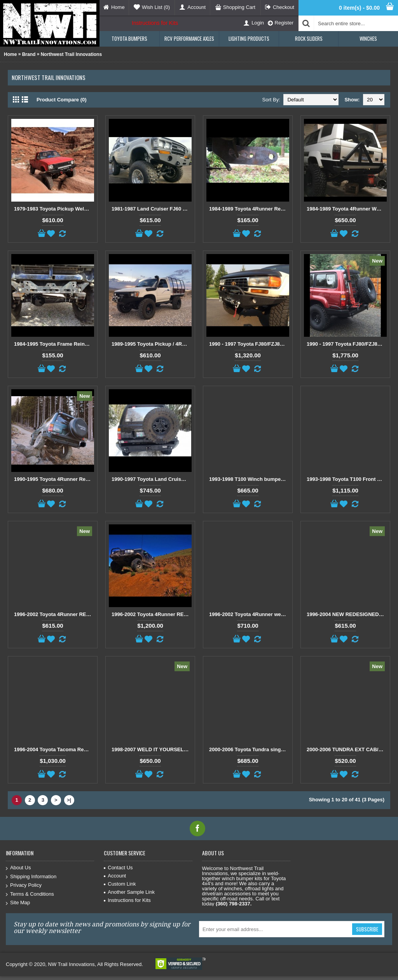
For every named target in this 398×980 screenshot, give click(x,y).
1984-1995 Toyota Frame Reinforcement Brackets (54, 344)
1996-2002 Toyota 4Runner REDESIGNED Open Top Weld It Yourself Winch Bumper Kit (54, 614)
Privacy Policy (24, 885)
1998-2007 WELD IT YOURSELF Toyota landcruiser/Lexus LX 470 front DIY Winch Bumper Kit (152, 749)
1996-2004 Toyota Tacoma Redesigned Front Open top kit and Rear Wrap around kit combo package (54, 749)
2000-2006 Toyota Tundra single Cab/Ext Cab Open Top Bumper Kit (249, 749)
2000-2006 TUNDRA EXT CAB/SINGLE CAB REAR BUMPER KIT (347, 749)
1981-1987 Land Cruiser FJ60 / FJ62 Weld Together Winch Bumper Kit (152, 209)
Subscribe (367, 929)
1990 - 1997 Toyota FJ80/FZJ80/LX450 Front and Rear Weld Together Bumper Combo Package (249, 344)
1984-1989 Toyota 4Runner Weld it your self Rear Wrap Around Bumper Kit (347, 209)
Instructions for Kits (155, 23)
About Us (18, 868)
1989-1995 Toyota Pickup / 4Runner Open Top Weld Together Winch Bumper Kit (152, 344)
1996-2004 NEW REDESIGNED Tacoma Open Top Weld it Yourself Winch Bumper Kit (347, 614)
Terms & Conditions (30, 894)
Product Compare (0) (62, 100)
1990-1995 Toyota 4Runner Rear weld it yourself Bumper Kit (54, 479)
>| (69, 800)
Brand (29, 54)
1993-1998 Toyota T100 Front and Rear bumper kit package (347, 479)
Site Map (18, 903)
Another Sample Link (129, 892)
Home (10, 54)
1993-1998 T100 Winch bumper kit (249, 479)
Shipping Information (31, 877)
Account (115, 876)
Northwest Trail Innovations (71, 54)
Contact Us (118, 868)
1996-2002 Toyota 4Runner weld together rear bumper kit (249, 614)
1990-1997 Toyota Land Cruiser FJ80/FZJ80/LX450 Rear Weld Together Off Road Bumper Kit (152, 479)
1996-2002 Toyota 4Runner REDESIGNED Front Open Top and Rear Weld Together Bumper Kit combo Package (152, 614)
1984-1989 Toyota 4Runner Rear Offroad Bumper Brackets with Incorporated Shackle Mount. (249, 209)
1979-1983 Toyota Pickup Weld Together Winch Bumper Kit (54, 209)
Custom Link (120, 884)
